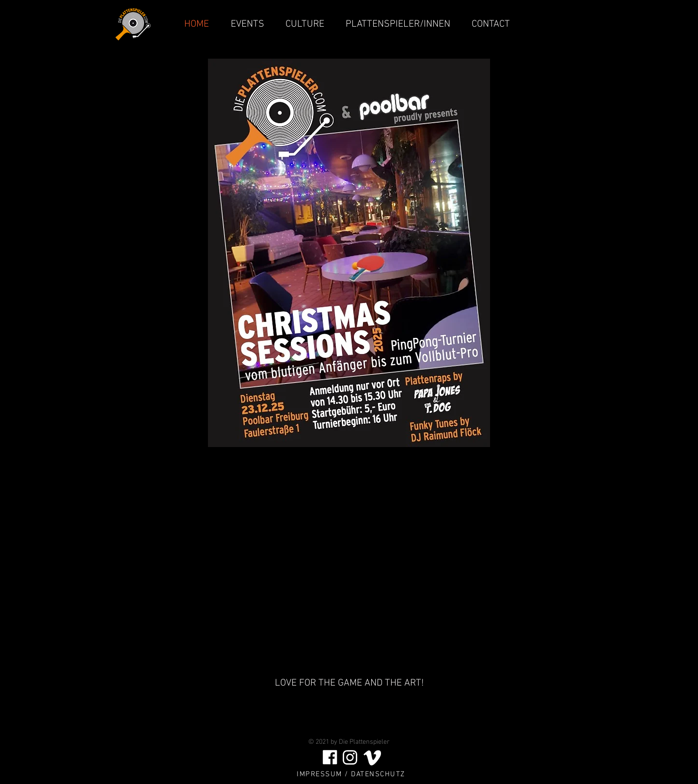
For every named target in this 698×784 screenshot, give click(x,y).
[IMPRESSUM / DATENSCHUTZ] (352, 774)
